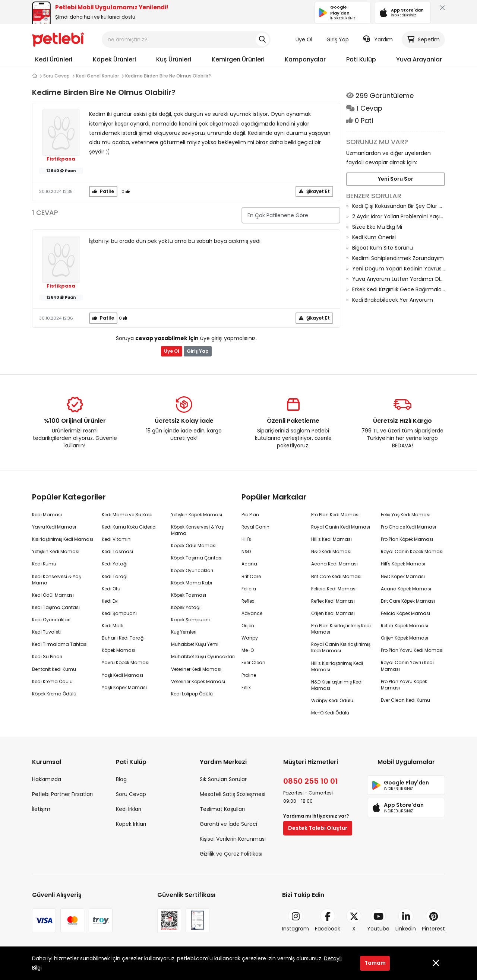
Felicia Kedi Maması (334, 589)
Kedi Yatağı (115, 564)
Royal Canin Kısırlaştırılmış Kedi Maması (341, 647)
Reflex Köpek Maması (405, 626)
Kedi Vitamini (117, 539)
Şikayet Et (314, 191)
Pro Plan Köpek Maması (407, 539)
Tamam (375, 963)
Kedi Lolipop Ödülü (192, 694)
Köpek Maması (119, 650)
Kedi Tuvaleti (46, 632)
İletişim (41, 809)
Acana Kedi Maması (334, 564)
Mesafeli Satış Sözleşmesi (233, 794)
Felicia (249, 589)
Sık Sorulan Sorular (223, 779)
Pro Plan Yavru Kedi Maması (412, 650)
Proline (249, 675)
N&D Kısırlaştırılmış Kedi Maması (337, 685)
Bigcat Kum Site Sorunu (383, 248)
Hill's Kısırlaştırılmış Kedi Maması (337, 666)
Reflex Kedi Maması (333, 601)
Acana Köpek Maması (406, 589)
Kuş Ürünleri (174, 59)
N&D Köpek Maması (403, 576)
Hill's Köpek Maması (403, 564)
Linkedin (406, 920)
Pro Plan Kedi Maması (335, 515)
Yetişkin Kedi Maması (56, 551)
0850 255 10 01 (311, 781)
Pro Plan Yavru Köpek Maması (404, 685)
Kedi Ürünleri (54, 59)
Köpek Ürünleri (114, 59)
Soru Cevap (56, 76)
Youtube (378, 920)
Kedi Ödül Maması (53, 595)
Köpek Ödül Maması (194, 545)
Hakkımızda (47, 779)
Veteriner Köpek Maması (198, 681)
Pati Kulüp (361, 59)
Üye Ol (304, 39)
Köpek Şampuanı (190, 620)
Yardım (378, 39)
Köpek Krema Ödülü (54, 694)
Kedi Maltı (113, 626)
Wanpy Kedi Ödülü (332, 700)
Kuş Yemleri (184, 632)
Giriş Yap (338, 39)
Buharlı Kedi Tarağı (123, 638)
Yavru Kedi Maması (54, 527)
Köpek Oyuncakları (192, 570)
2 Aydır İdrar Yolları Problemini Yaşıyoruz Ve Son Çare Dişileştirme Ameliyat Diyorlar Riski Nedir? (399, 216)
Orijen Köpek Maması (405, 638)
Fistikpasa (61, 159)
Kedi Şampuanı (119, 613)
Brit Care (251, 576)
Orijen (248, 626)
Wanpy (250, 638)
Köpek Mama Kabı (192, 583)
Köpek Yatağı (186, 607)
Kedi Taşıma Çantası (56, 607)
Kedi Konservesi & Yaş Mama (56, 580)
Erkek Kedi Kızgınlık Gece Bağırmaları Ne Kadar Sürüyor (399, 289)
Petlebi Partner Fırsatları (62, 794)
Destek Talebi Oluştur (318, 828)
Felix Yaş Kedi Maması (406, 515)
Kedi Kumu (44, 564)
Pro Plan (250, 515)
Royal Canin (255, 527)
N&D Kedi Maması (331, 551)
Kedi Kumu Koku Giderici (129, 527)
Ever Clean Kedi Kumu (405, 700)
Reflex (248, 601)
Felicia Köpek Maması (405, 613)
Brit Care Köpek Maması (408, 601)
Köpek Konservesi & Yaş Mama (197, 530)
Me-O (248, 650)
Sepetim (423, 39)
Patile (103, 191)
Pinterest (433, 920)
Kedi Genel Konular (97, 76)
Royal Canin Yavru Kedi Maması (407, 666)
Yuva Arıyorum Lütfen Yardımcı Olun (399, 279)
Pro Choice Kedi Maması (408, 527)
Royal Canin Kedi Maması (341, 527)
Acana (249, 564)
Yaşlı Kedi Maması (122, 675)
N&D (246, 551)
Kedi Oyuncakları (51, 620)
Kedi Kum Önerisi (374, 237)
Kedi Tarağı (115, 576)
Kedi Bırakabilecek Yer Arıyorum (393, 300)
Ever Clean (253, 662)
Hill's (246, 539)
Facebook (328, 920)
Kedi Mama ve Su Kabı (127, 515)
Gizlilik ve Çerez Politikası (231, 854)
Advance (252, 613)
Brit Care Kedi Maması (336, 576)
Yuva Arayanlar (419, 59)
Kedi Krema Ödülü (52, 681)
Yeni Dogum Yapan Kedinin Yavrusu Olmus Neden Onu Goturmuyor (399, 269)
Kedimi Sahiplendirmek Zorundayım (398, 258)
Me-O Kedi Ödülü (330, 713)
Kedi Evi (110, 601)
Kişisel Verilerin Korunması (233, 839)
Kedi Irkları (129, 809)
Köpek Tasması (189, 595)
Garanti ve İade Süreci (228, 824)
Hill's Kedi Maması (331, 539)
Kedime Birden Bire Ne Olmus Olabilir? (168, 76)
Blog (121, 779)
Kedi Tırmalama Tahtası (60, 644)
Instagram (296, 920)
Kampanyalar (305, 59)
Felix (246, 687)
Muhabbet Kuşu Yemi (195, 644)
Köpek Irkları (131, 824)
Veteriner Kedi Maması (196, 669)
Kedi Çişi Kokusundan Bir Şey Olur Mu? (399, 206)
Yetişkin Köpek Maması (197, 515)
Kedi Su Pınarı (47, 656)
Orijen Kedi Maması (333, 613)
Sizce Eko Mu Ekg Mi (377, 227)
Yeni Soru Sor (396, 179)
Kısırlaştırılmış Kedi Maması (63, 539)
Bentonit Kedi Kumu (54, 669)
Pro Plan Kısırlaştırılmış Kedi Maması (341, 629)
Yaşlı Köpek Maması (124, 687)
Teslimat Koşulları (222, 809)
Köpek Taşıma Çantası (197, 558)
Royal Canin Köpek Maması (412, 551)
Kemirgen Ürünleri (238, 59)
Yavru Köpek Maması (126, 662)
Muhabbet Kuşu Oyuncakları (203, 656)
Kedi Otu (111, 589)
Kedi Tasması (117, 551)
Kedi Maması (47, 515)
